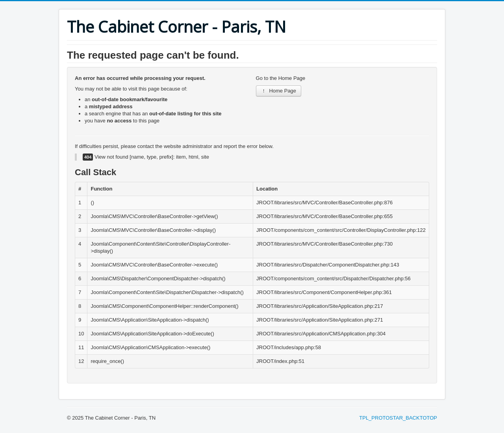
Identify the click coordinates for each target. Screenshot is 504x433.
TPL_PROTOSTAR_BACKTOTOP (398, 418)
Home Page (279, 91)
